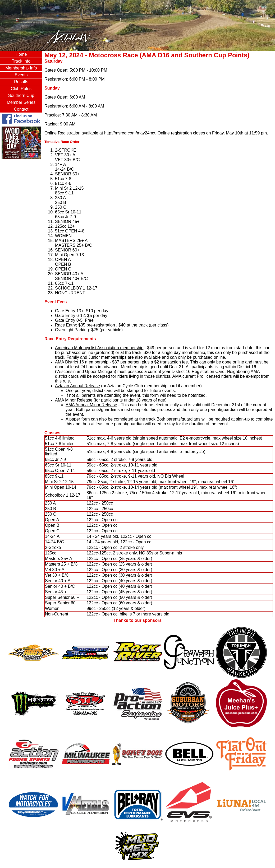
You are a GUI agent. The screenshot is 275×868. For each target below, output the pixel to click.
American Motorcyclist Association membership (99, 348)
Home (21, 54)
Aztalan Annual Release (77, 386)
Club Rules (21, 89)
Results (21, 82)
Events (21, 75)
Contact (21, 109)
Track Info (21, 61)
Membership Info (21, 68)
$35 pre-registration (97, 325)
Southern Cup (21, 95)
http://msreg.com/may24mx (130, 133)
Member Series (21, 102)
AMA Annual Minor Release (91, 405)
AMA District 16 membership (82, 362)
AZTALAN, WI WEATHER (21, 181)
